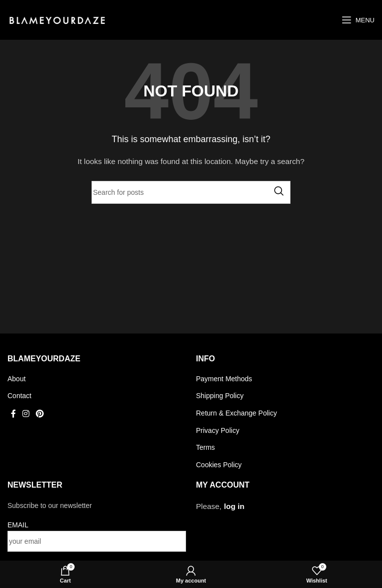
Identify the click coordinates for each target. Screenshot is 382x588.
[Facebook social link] (13, 414)
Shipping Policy (220, 396)
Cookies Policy (219, 465)
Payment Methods (224, 379)
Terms (205, 447)
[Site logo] (57, 19)
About (17, 379)
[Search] (191, 192)
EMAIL (18, 525)
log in (234, 506)
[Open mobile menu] (358, 20)
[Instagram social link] (26, 414)
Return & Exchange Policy (237, 413)
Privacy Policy (218, 430)
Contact (19, 396)
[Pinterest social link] (40, 414)
